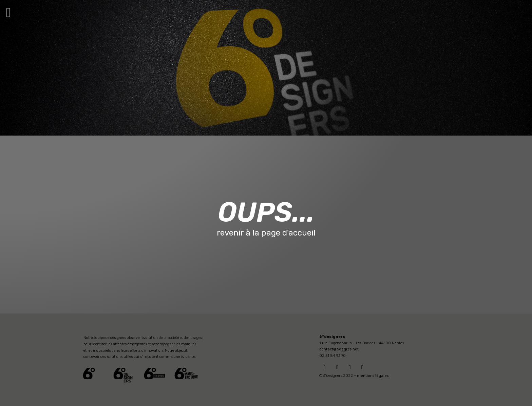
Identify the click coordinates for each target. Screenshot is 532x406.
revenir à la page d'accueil (266, 233)
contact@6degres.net (339, 349)
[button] (8, 12)
